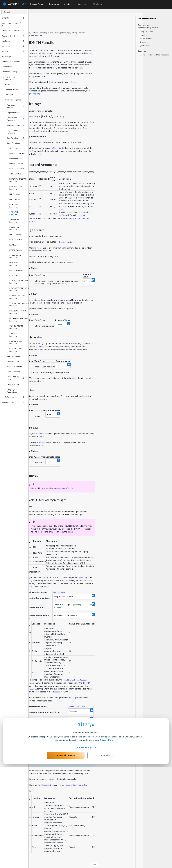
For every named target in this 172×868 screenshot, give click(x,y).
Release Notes (37, 4)
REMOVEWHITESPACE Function (18, 180)
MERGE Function (16, 250)
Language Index (14, 384)
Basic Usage (143, 25)
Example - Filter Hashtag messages (154, 55)
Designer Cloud (13, 36)
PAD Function (15, 245)
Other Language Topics (16, 378)
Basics (15, 84)
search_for (144, 35)
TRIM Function (15, 174)
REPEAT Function (16, 270)
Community (83, 4)
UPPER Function (16, 158)
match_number (146, 39)
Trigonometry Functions (16, 132)
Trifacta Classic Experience (13, 78)
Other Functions (16, 372)
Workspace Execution (13, 62)
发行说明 (13, 18)
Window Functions (16, 367)
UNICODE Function (17, 153)
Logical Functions (16, 113)
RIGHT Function (16, 240)
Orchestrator (13, 67)
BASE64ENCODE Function (16, 342)
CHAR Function (16, 148)
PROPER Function (17, 169)
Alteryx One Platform (13, 31)
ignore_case (145, 46)
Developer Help (13, 402)
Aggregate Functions (16, 106)
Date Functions (16, 138)
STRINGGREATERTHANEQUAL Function (18, 289)
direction (143, 42)
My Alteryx (98, 4)
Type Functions (16, 361)
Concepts (15, 95)
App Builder (13, 51)
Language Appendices (16, 391)
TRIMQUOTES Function (15, 335)
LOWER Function (16, 164)
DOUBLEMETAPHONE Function (18, 312)
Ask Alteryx (13, 56)
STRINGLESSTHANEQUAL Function (18, 304)
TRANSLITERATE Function (16, 327)
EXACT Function (16, 275)
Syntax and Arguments (148, 28)
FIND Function (15, 199)
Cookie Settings (85, 848)
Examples (142, 51)
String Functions (16, 143)
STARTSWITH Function (15, 256)
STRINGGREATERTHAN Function (18, 282)
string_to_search (147, 32)
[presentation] (75, 109)
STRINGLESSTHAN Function (17, 297)
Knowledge (54, 4)
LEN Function (15, 194)
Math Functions (16, 125)
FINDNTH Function (14, 213)
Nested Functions (16, 356)
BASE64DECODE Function (16, 350)
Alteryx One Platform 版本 (13, 24)
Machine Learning (13, 72)
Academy (68, 4)
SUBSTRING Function (14, 221)
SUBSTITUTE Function (15, 228)
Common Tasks (15, 90)
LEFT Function (15, 235)
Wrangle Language (15, 100)
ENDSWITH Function (14, 264)
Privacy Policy (107, 841)
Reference (15, 397)
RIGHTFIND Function (14, 206)
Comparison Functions (16, 119)
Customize (107, 856)
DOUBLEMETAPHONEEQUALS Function (18, 320)
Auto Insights (13, 46)
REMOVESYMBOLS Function (17, 188)
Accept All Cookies (66, 856)
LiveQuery (13, 41)
